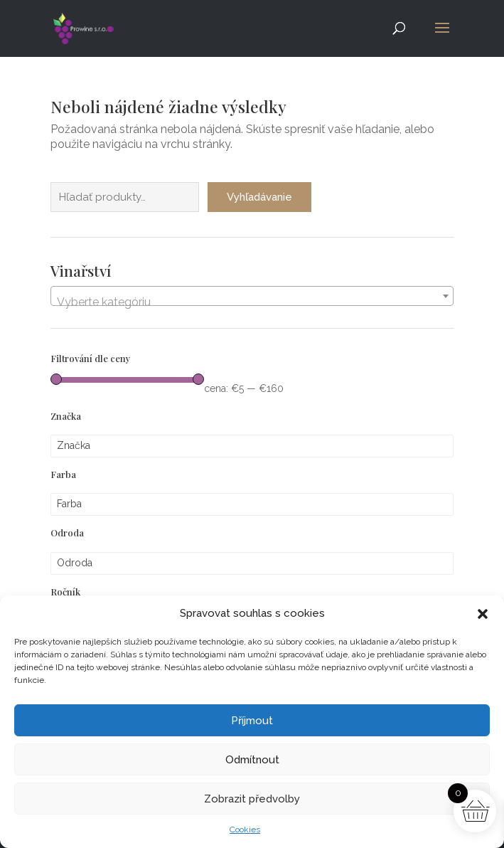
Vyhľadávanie (259, 197)
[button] (483, 614)
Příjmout (252, 721)
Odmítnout (252, 760)
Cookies (245, 830)
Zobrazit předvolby (252, 799)
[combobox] (252, 296)
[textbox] (252, 302)
